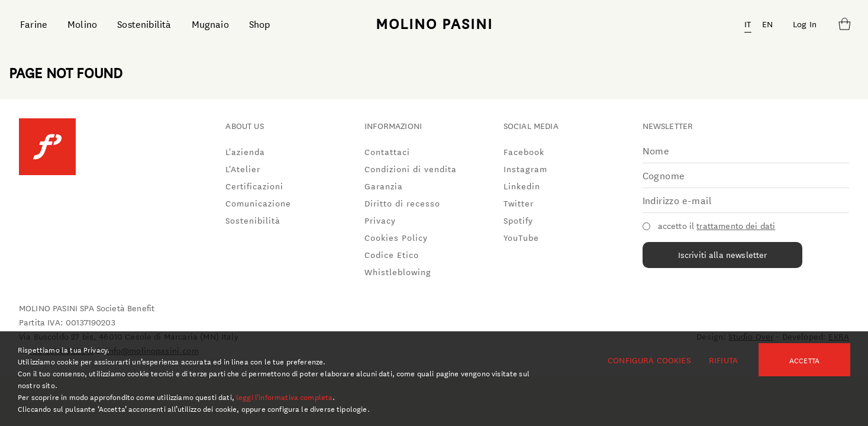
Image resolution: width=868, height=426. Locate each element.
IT (748, 24)
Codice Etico (392, 254)
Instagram (525, 169)
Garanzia (384, 186)
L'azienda (245, 151)
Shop (260, 23)
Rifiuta (723, 360)
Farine (34, 23)
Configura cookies (649, 360)
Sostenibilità (144, 23)
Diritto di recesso (402, 203)
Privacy (380, 220)
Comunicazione (258, 203)
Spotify (518, 220)
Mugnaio (210, 23)
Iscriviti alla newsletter (723, 254)
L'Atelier (243, 169)
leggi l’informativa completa (284, 396)
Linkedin (522, 186)
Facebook (524, 151)
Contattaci (387, 151)
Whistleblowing (398, 272)
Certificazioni (254, 186)
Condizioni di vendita (411, 169)
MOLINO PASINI (434, 23)
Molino (82, 23)
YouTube (521, 237)
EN (767, 24)
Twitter (519, 203)
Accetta (804, 360)
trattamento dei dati (736, 225)
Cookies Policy (396, 237)
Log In (805, 24)
